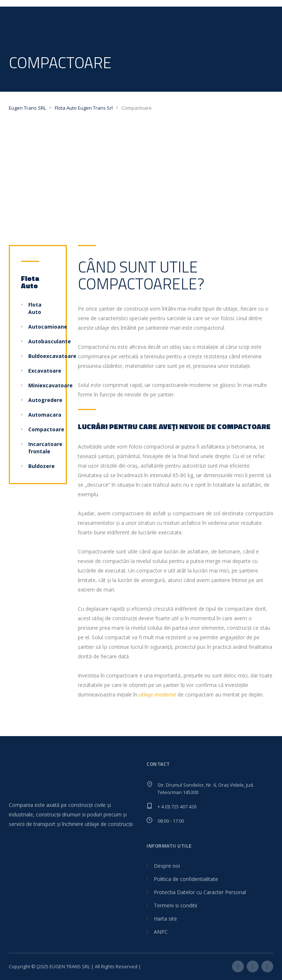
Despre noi (167, 866)
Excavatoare (45, 371)
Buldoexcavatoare (52, 356)
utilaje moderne (158, 694)
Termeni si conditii (176, 905)
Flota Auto (35, 308)
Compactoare (46, 429)
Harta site (165, 919)
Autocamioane (48, 327)
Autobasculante (50, 341)
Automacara (45, 415)
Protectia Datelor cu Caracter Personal (200, 892)
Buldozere (41, 466)
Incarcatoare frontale (45, 448)
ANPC (161, 932)
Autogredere (45, 400)
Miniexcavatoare (50, 385)
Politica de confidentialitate (186, 879)
